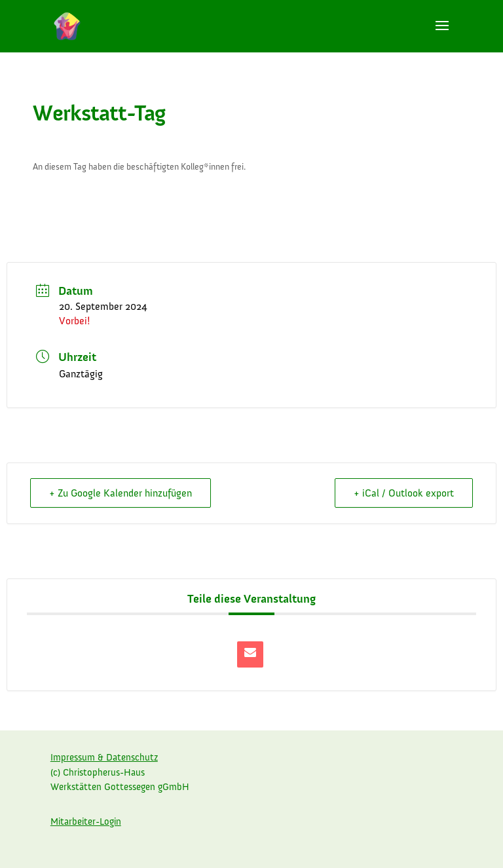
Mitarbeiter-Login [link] (86, 821)
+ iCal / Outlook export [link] (404, 493)
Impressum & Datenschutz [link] (104, 757)
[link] (67, 26)
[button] (442, 34)
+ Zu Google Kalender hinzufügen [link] (121, 493)
